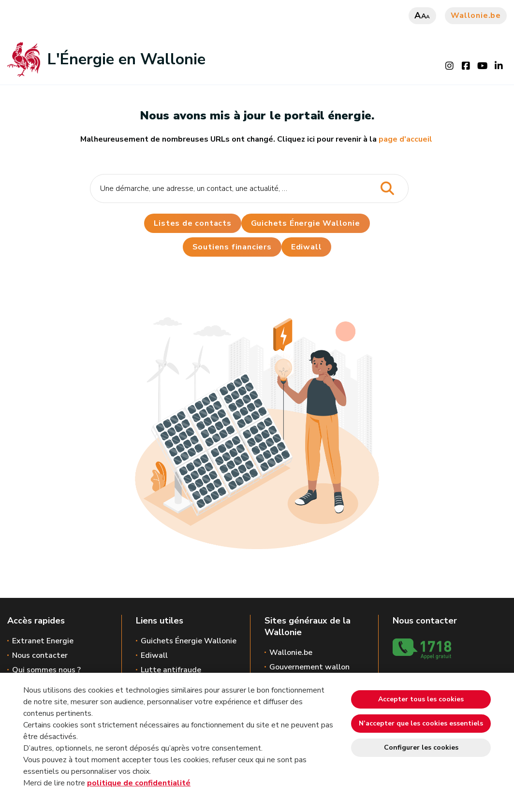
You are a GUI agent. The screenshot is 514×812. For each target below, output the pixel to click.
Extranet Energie (43, 641)
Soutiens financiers (232, 247)
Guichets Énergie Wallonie (306, 223)
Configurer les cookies (421, 747)
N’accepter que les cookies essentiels (421, 723)
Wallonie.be (476, 15)
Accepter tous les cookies (421, 699)
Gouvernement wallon (309, 667)
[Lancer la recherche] (388, 189)
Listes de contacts (192, 223)
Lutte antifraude (171, 670)
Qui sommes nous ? (46, 670)
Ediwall (154, 655)
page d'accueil (405, 139)
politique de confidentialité (139, 783)
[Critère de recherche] (249, 188)
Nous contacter (40, 655)
